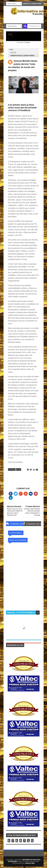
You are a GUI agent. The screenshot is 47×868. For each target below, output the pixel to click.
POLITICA (13, 53)
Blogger (28, 42)
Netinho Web (30, 863)
